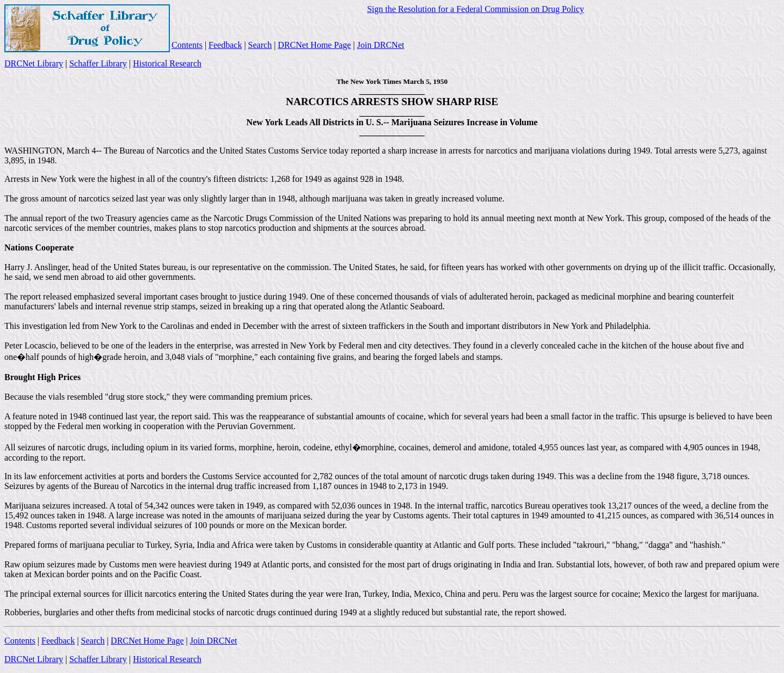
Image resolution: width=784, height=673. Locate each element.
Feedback (225, 45)
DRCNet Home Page (314, 45)
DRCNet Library (34, 63)
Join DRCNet (381, 45)
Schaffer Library (98, 63)
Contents (187, 45)
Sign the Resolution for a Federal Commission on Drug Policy (476, 9)
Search (260, 45)
